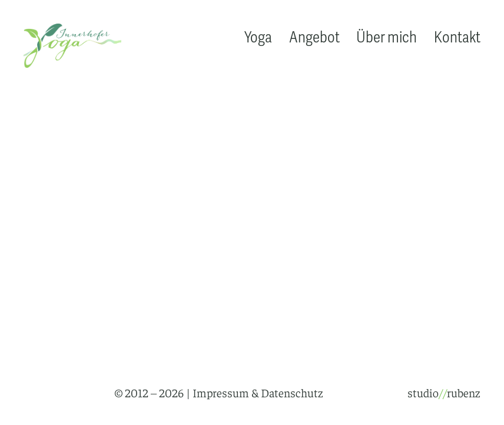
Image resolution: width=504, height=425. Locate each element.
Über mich (387, 38)
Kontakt (457, 38)
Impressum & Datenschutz (258, 392)
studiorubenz (444, 392)
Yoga (258, 38)
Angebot (314, 38)
